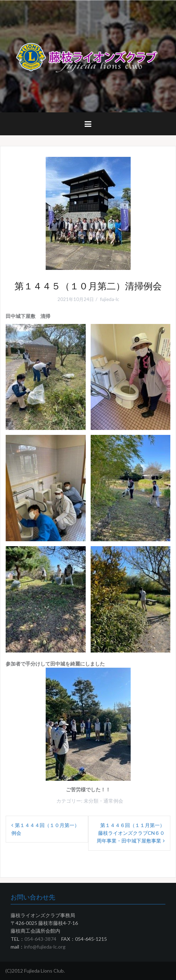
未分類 (91, 801)
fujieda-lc (110, 299)
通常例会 (113, 801)
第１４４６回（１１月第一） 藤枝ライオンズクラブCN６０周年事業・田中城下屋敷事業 (133, 833)
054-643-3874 (40, 939)
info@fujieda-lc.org (45, 947)
